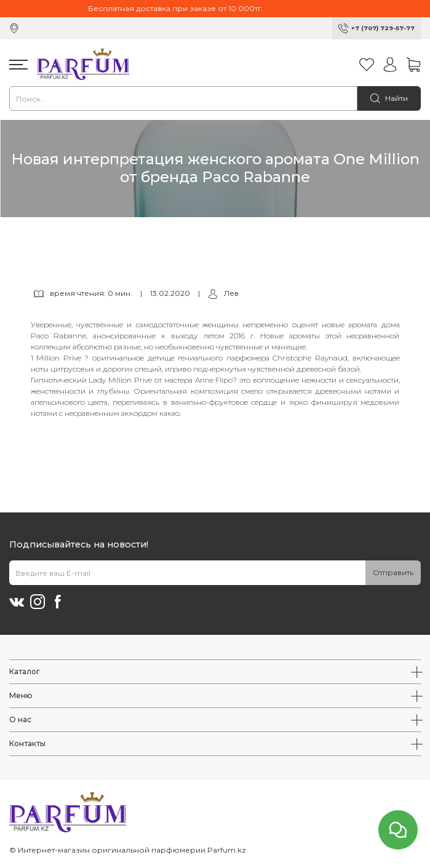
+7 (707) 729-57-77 (383, 28)
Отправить (393, 572)
